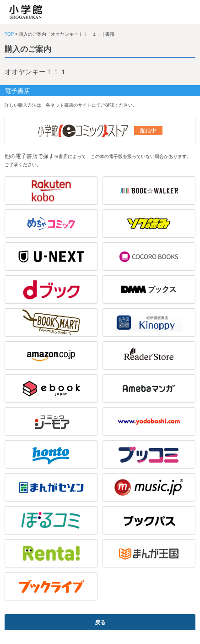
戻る (100, 622)
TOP (9, 34)
